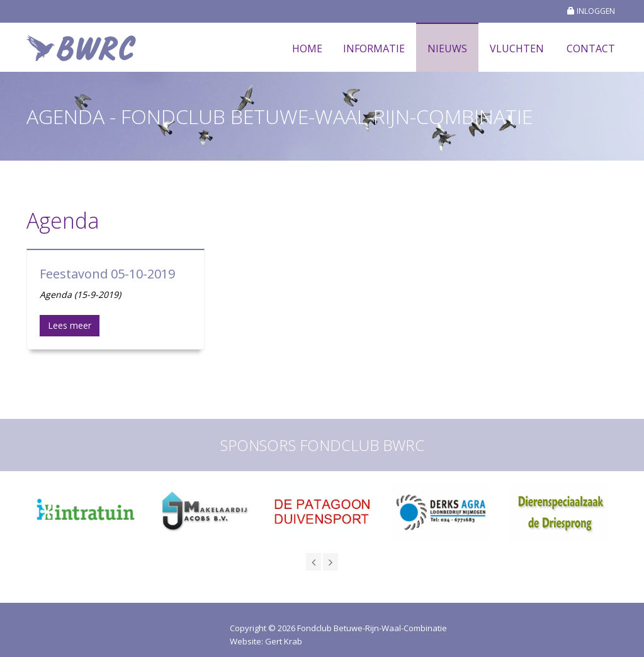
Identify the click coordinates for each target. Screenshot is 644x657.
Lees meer (70, 325)
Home (307, 49)
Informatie (374, 49)
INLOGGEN (591, 11)
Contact (591, 49)
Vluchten (517, 49)
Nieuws (447, 49)
